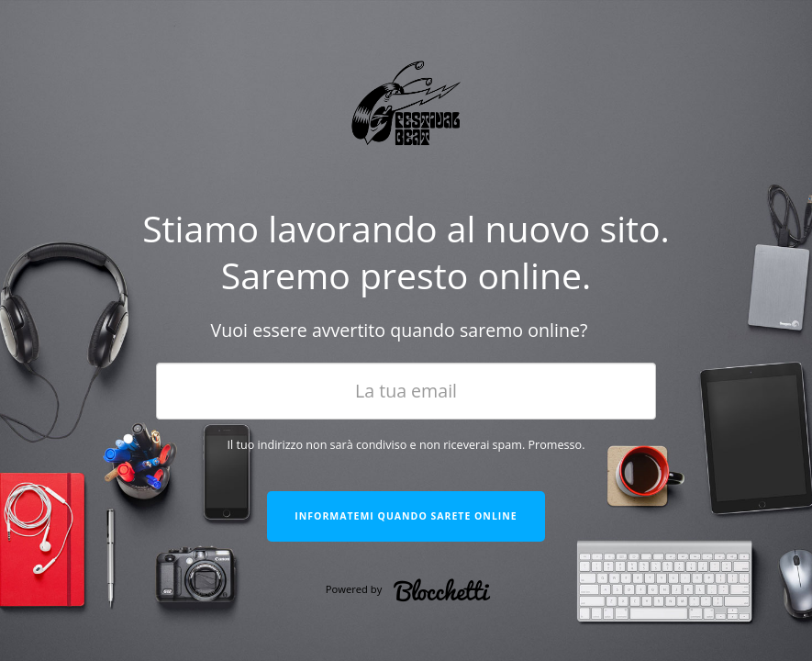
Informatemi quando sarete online (406, 516)
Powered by (413, 590)
